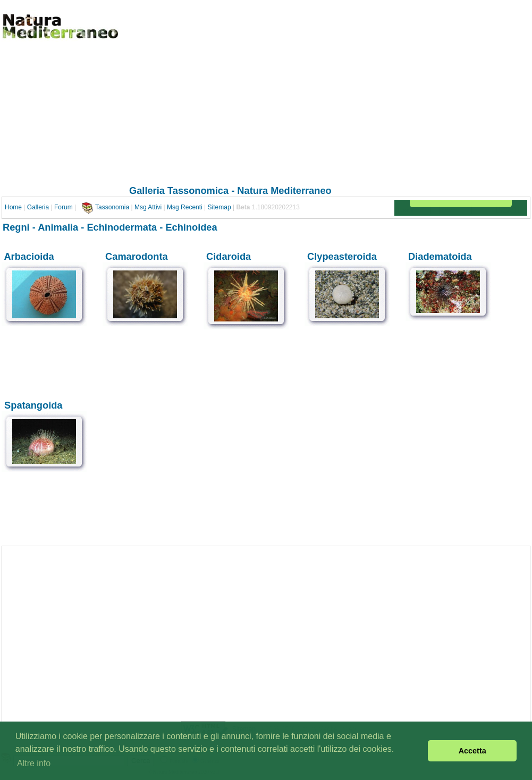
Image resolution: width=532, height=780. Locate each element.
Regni (16, 227)
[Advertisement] (230, 106)
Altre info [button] (34, 763)
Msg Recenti (185, 207)
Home (13, 207)
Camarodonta (137, 256)
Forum (64, 207)
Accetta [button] (472, 751)
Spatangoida (33, 405)
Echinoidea (191, 227)
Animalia (58, 227)
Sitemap (219, 207)
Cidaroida (229, 256)
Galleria (38, 207)
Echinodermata (122, 227)
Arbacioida (29, 256)
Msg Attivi (148, 207)
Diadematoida (440, 256)
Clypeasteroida (342, 256)
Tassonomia (112, 207)
